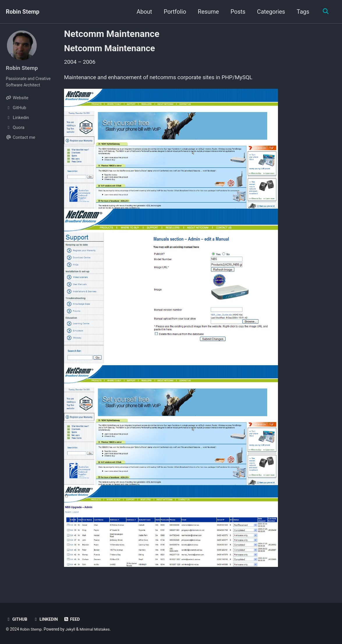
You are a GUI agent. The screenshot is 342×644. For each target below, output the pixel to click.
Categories (270, 12)
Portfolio (174, 12)
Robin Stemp (23, 12)
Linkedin (47, 619)
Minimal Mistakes (97, 629)
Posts (236, 12)
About (143, 12)
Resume (207, 12)
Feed (73, 619)
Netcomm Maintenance (112, 34)
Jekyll (71, 629)
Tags (302, 12)
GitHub (17, 619)
